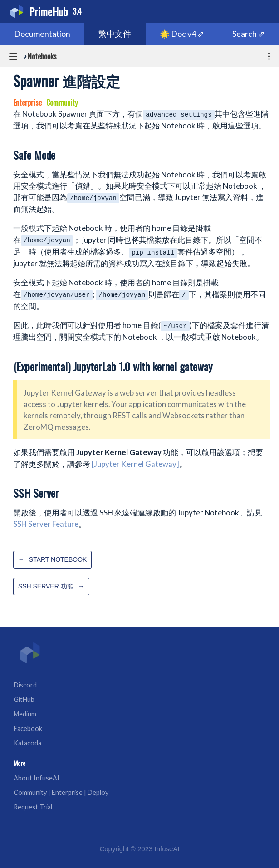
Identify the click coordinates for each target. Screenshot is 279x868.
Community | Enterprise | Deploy (61, 792)
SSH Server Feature (46, 524)
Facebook (28, 728)
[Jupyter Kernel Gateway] (135, 464)
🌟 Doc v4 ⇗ (182, 34)
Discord (25, 685)
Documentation (42, 34)
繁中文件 (115, 34)
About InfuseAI (37, 778)
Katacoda (27, 743)
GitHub (24, 699)
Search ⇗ (249, 34)
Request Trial (33, 807)
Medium (25, 714)
